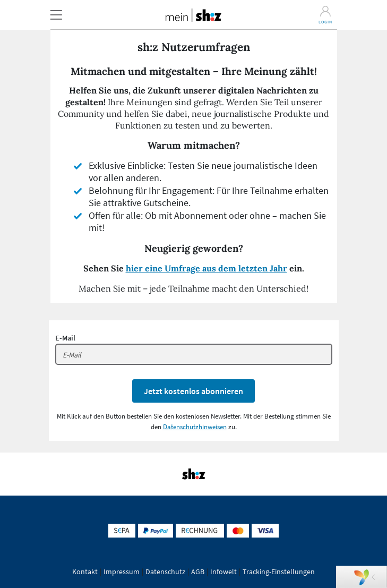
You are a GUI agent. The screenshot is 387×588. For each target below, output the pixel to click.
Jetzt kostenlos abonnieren (193, 391)
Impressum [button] (122, 572)
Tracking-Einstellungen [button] (279, 572)
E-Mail (65, 338)
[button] (56, 15)
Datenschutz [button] (165, 572)
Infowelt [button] (223, 572)
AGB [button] (198, 572)
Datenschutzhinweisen (195, 427)
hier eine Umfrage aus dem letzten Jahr (207, 268)
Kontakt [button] (85, 572)
